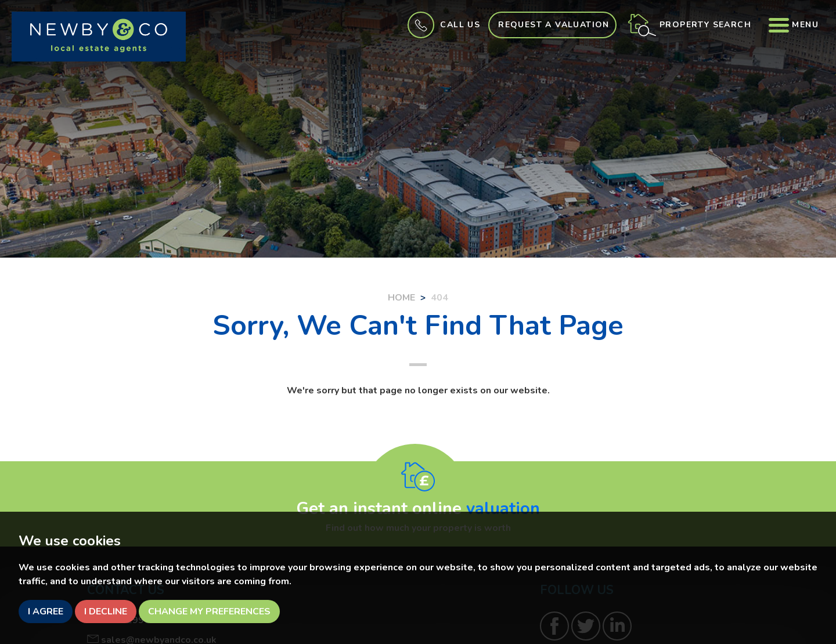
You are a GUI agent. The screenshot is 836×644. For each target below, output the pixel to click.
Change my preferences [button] (209, 612)
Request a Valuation (554, 25)
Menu (794, 25)
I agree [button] (46, 612)
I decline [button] (106, 612)
